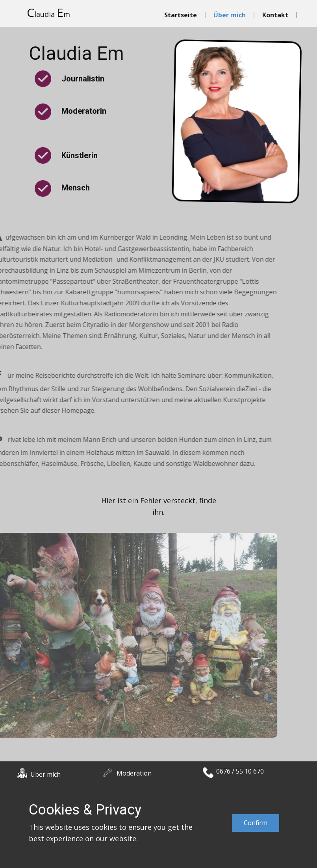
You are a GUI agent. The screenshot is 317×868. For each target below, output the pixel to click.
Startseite (181, 15)
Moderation (134, 773)
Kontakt (275, 15)
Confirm (256, 823)
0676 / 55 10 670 (240, 771)
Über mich (230, 15)
